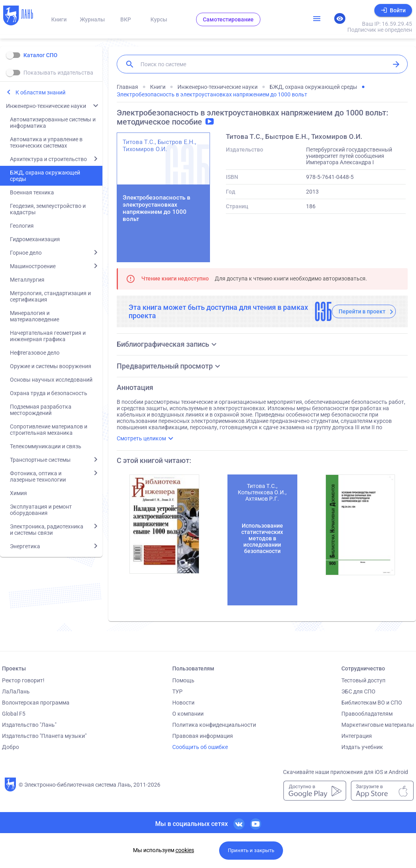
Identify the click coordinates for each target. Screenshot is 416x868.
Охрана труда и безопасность (49, 393)
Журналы (92, 19)
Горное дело (26, 253)
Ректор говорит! (23, 680)
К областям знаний (40, 92)
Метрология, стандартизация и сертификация (50, 296)
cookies (185, 850)
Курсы (159, 19)
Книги (59, 19)
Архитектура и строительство (48, 159)
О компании (188, 714)
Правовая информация (203, 736)
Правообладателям (367, 714)
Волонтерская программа (36, 703)
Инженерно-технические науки (46, 106)
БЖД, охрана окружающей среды (45, 176)
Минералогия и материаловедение (35, 316)
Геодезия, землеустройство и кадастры (48, 209)
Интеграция (357, 736)
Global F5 (14, 714)
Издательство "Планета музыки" (44, 736)
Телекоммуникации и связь (46, 446)
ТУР (177, 691)
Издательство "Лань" (29, 725)
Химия (18, 493)
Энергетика (25, 546)
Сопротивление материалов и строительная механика (49, 430)
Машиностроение (33, 266)
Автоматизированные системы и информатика (53, 123)
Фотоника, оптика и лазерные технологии (38, 476)
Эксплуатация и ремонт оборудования (41, 510)
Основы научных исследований (51, 380)
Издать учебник (362, 747)
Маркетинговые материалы (378, 725)
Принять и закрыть (251, 850)
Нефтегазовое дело (35, 353)
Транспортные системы (40, 460)
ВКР (126, 19)
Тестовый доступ (363, 680)
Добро (11, 747)
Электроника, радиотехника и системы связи (47, 530)
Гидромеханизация (35, 239)
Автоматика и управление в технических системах (46, 142)
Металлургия (27, 280)
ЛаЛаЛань (16, 691)
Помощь (183, 680)
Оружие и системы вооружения (51, 366)
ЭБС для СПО (358, 691)
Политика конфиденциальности (214, 725)
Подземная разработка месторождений (41, 410)
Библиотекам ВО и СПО (372, 703)
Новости (183, 703)
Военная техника (32, 192)
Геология (22, 226)
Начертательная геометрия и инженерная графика (48, 336)
